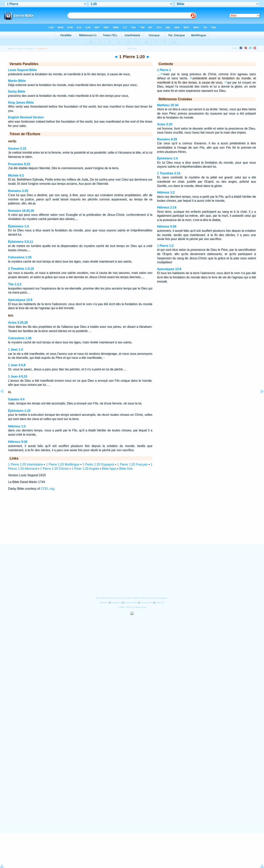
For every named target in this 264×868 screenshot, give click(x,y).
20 (191, 78)
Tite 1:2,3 (15, 284)
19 (162, 74)
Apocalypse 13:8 (20, 300)
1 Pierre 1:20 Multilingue (63, 464)
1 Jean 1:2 (15, 349)
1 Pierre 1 (164, 70)
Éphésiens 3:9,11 (21, 242)
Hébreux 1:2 (17, 426)
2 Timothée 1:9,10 (21, 269)
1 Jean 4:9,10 (18, 376)
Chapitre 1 (30, 49)
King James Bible (21, 103)
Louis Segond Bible (22, 70)
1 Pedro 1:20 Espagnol (98, 464)
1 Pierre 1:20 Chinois (55, 469)
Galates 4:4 (16, 399)
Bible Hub (126, 469)
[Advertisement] (132, 521)
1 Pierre (19, 49)
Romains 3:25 (18, 191)
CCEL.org (47, 489)
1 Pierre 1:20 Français (132, 464)
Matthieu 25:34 (168, 105)
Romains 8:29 (167, 139)
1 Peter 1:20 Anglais (85, 469)
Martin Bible (17, 81)
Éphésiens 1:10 (19, 411)
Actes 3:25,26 (18, 323)
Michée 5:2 (16, 175)
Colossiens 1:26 (20, 257)
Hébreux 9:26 (18, 442)
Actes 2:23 (165, 124)
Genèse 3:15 (17, 149)
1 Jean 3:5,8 (17, 365)
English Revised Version (26, 117)
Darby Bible (17, 92)
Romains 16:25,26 (21, 211)
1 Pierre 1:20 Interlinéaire (25, 464)
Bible (10, 49)
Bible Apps (109, 469)
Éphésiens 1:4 (18, 226)
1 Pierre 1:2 (165, 246)
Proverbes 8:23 (19, 164)
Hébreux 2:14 (167, 207)
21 (226, 82)
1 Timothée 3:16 (169, 173)
